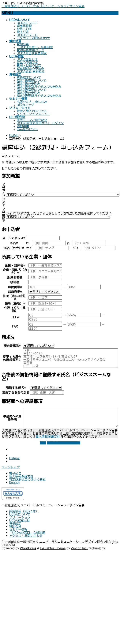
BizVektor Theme (53, 548)
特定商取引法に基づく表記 (27, 479)
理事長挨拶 (24, 26)
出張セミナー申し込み (32, 102)
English (14, 482)
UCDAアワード (27, 35)
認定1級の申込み (28, 84)
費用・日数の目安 (29, 65)
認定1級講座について (31, 80)
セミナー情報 (18, 530)
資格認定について (29, 77)
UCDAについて (27, 23)
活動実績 (23, 126)
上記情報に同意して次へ (64, 443)
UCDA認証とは (27, 59)
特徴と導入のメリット (32, 111)
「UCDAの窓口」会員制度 (35, 47)
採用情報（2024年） (24, 511)
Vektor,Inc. (79, 548)
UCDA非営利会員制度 (32, 53)
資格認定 (15, 523)
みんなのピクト (27, 129)
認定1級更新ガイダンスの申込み (39, 87)
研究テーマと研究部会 (32, 120)
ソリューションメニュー (33, 114)
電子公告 (23, 32)
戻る (43, 443)
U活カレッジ (25, 105)
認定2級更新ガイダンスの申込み (39, 96)
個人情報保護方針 (48, 436)
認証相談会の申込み (30, 68)
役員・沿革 (24, 29)
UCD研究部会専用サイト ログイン (40, 123)
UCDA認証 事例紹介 (31, 71)
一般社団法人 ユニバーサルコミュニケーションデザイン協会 (43, 6)
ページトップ (11, 467)
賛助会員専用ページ (30, 50)
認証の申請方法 (27, 62)
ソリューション (20, 517)
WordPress (28, 548)
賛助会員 (23, 44)
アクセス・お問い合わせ (33, 38)
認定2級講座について (31, 90)
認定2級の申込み (28, 93)
